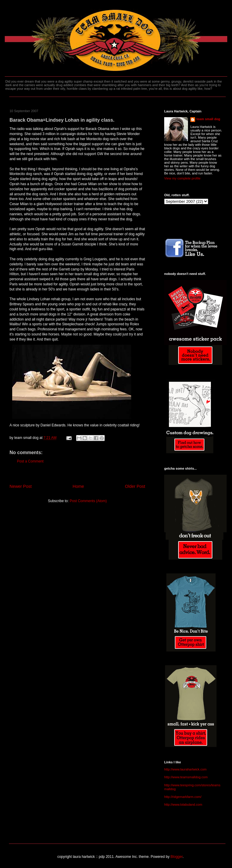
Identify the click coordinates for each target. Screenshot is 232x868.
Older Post (135, 486)
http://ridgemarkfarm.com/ (183, 797)
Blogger (177, 857)
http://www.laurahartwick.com (185, 769)
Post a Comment (30, 461)
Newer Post (21, 486)
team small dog (208, 119)
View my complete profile (182, 178)
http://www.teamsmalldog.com (186, 777)
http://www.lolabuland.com (183, 804)
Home (78, 486)
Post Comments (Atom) (88, 501)
